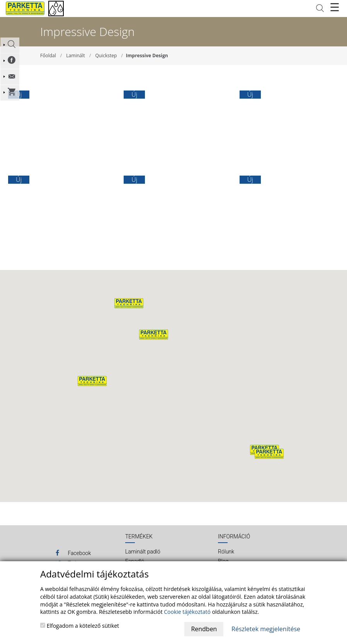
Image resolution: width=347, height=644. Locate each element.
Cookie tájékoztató (187, 612)
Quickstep (106, 56)
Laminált (75, 56)
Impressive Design (147, 56)
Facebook (73, 553)
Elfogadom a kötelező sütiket (80, 626)
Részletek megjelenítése (266, 629)
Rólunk (226, 552)
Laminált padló (143, 552)
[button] (154, 335)
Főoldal (48, 56)
